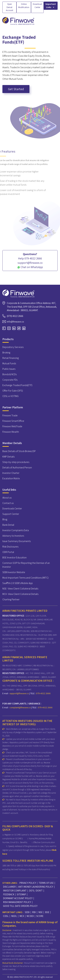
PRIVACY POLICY (28, 883)
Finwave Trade (10, 415)
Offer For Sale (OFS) (13, 391)
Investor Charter (11, 473)
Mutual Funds (9, 363)
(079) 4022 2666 (15, 316)
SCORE (40, 916)
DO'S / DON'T (36, 891)
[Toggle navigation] (56, 21)
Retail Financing (11, 358)
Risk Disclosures (10, 547)
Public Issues (9, 369)
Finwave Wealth (11, 432)
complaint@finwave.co (20, 707)
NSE (40, 912)
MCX (22, 916)
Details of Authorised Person (17, 468)
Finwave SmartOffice (13, 421)
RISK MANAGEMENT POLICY (17, 902)
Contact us (8, 503)
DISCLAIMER (9, 887)
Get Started (16, 89)
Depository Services (13, 347)
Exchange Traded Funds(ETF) (17, 385)
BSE (47, 912)
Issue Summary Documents (17, 541)
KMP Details (8, 457)
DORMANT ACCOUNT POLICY (18, 898)
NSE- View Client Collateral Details (20, 589)
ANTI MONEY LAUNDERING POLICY (36, 887)
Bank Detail (8, 525)
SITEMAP (21, 894)
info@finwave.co (15, 322)
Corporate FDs (10, 380)
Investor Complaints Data (16, 530)
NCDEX (30, 916)
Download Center (37, 6)
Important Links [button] (51, 6)
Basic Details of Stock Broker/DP (19, 451)
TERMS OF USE (46, 883)
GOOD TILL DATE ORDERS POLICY (20, 906)
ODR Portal (8, 552)
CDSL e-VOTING (10, 396)
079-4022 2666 (43, 693)
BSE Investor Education (14, 557)
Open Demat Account (10, 7)
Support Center (11, 514)
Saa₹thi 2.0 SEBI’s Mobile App (18, 583)
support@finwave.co (19, 693)
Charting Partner (11, 599)
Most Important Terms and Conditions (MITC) (25, 578)
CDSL (6, 916)
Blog (5, 519)
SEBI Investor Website (14, 572)
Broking (6, 353)
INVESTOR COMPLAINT (15, 891)
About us (7, 498)
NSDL (14, 916)
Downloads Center (12, 508)
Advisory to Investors (13, 536)
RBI (34, 912)
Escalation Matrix (11, 478)
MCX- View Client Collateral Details (20, 594)
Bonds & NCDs (10, 374)
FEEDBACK (9, 894)
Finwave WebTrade (12, 426)
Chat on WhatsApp (30, 267)
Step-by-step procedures (16, 462)
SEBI (27, 912)
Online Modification (24, 6)
